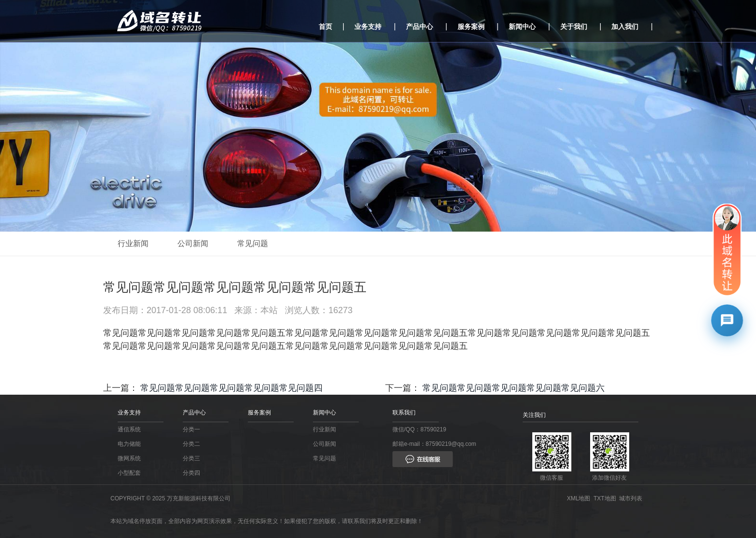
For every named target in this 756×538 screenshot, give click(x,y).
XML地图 (580, 498)
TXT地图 (606, 498)
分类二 (191, 444)
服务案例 (471, 27)
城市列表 (632, 498)
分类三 (191, 458)
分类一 (191, 429)
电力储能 (129, 444)
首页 (325, 27)
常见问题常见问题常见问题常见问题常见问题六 (513, 388)
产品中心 (419, 27)
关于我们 (574, 27)
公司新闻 (193, 243)
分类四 (191, 473)
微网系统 (129, 458)
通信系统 (129, 429)
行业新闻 (133, 243)
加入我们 (625, 27)
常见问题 (253, 243)
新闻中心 (522, 27)
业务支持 (368, 27)
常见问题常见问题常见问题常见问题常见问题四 (231, 388)
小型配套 (129, 473)
